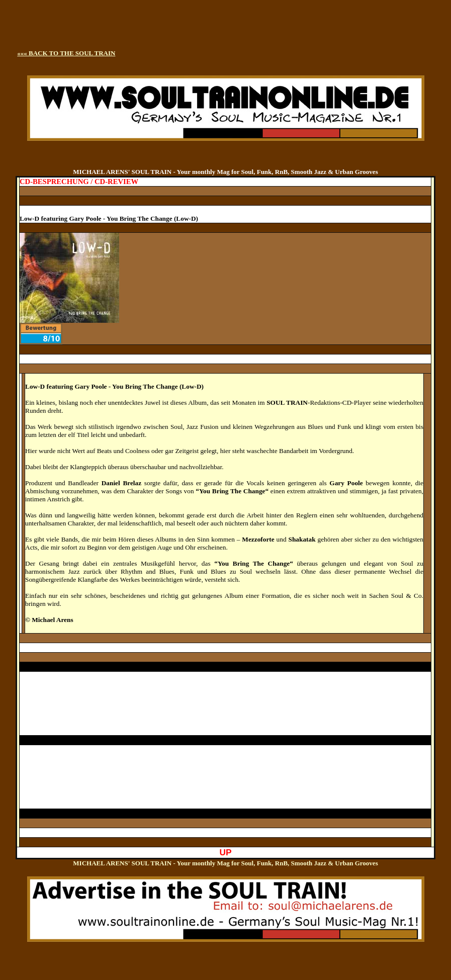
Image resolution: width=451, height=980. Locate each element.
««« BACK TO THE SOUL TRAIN (66, 53)
